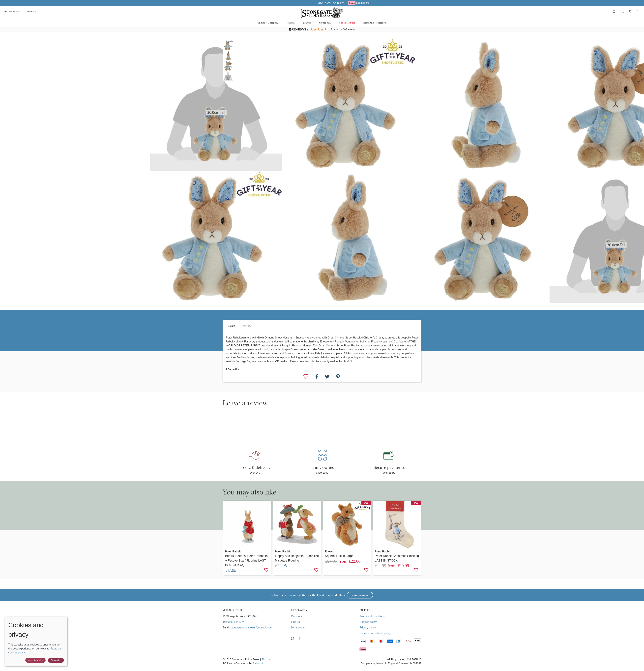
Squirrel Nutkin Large (339, 556)
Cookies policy (368, 622)
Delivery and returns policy (375, 633)
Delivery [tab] (246, 326)
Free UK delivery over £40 (322, 3)
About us (31, 12)
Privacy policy (368, 628)
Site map (267, 659)
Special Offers (347, 23)
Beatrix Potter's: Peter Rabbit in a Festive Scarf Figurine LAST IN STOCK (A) (246, 560)
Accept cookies (35, 660)
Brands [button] (307, 23)
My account (298, 628)
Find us (295, 622)
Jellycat (290, 23)
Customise (56, 660)
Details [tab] (231, 326)
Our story (296, 616)
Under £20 (325, 23)
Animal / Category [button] (267, 23)
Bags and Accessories (375, 23)
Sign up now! (360, 595)
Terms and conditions (372, 616)
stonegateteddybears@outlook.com (252, 628)
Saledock (258, 663)
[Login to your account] (622, 12)
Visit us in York (12, 12)
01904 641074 (236, 622)
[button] (614, 12)
